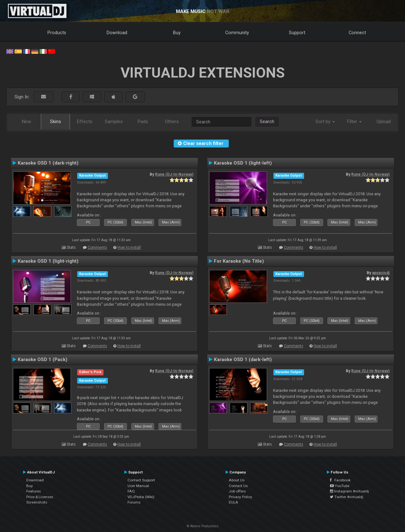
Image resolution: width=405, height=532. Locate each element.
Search (267, 122)
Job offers (237, 491)
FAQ (131, 491)
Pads (143, 122)
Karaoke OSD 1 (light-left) (243, 163)
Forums (134, 502)
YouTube (340, 486)
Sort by (325, 122)
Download (117, 33)
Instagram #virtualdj (349, 491)
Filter (354, 122)
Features (34, 491)
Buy (177, 33)
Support (297, 33)
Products (57, 33)
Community (237, 33)
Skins (56, 122)
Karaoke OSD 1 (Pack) (43, 360)
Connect (357, 33)
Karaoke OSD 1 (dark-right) (48, 163)
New (26, 122)
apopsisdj (381, 273)
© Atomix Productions (203, 526)
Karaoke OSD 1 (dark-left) (243, 360)
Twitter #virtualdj (347, 497)
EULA (234, 502)
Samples (114, 122)
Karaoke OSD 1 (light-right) (48, 261)
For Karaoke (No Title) (239, 261)
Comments (97, 247)
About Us (237, 480)
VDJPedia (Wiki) (141, 497)
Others (172, 122)
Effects (85, 122)
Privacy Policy (240, 497)
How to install (129, 247)
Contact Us (238, 486)
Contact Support (141, 480)
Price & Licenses (40, 497)
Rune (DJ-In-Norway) (174, 174)
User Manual (138, 486)
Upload (384, 122)
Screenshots (37, 502)
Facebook (340, 480)
